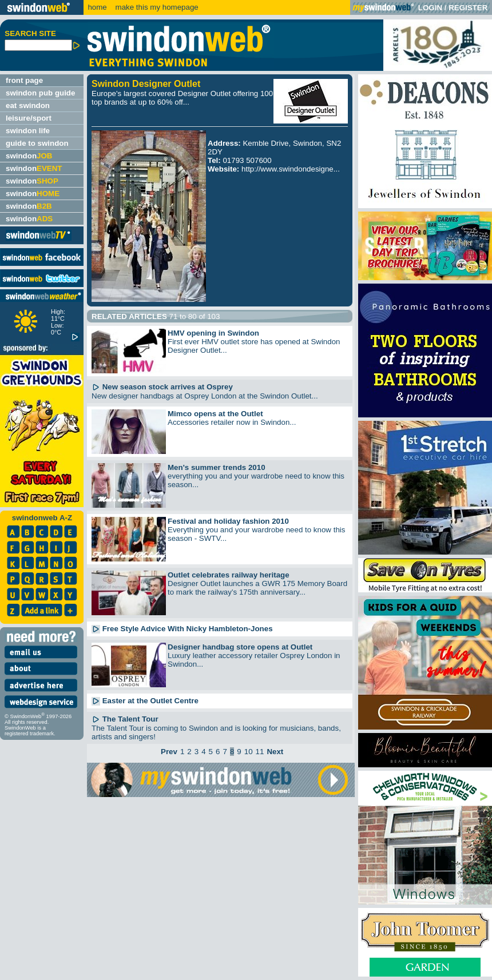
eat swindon (28, 105)
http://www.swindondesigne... (291, 169)
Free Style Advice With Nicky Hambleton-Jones (182, 629)
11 (260, 752)
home (97, 7)
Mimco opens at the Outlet (215, 414)
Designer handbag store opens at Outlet (240, 647)
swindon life (28, 131)
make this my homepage (156, 7)
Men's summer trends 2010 (217, 467)
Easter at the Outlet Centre (145, 701)
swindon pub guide (40, 93)
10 (249, 752)
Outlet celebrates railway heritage (229, 575)
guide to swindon (37, 143)
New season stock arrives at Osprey (162, 387)
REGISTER (468, 8)
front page (24, 80)
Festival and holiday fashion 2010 (228, 521)
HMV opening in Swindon (213, 333)
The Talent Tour (125, 719)
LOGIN (430, 8)
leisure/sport (29, 118)
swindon (29, 156)
